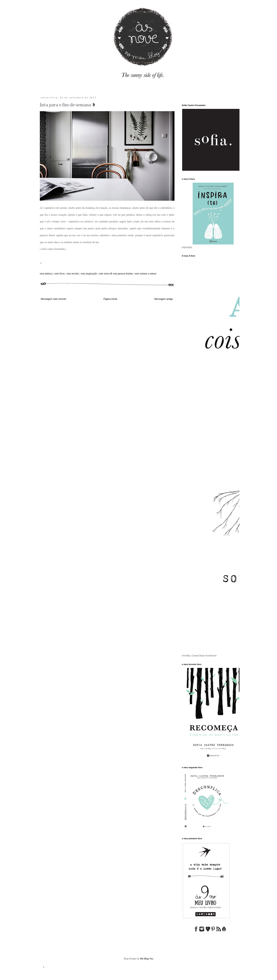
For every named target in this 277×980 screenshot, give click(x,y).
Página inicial (110, 299)
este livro (59, 273)
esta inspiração (89, 273)
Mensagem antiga (164, 299)
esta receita (73, 273)
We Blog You (147, 959)
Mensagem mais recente (53, 299)
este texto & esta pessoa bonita (116, 273)
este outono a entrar (146, 273)
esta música (46, 273)
